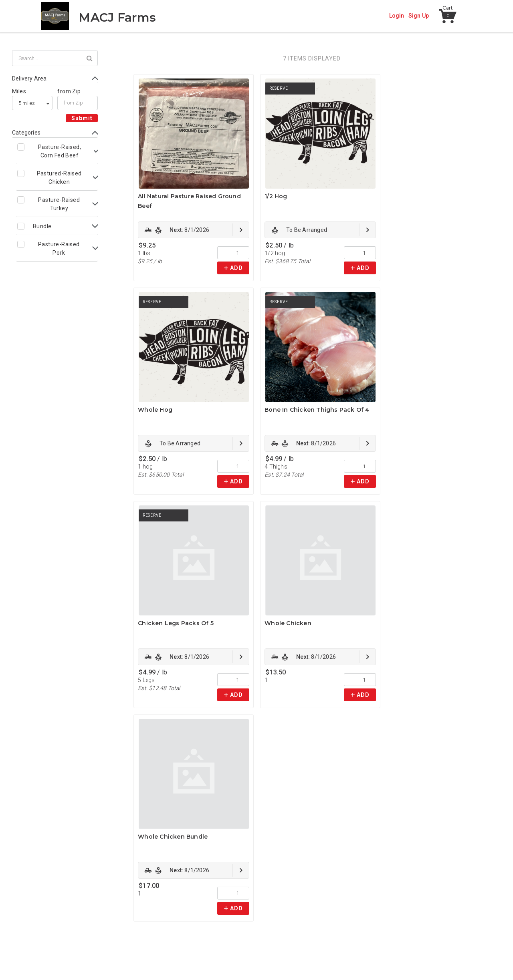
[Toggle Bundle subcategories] (57, 226)
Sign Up (419, 16)
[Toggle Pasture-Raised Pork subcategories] (57, 248)
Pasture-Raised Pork (59, 249)
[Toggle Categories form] (55, 133)
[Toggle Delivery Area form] (55, 79)
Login (397, 16)
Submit (82, 118)
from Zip (69, 91)
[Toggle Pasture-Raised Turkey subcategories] (57, 204)
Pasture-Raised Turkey (59, 204)
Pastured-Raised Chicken (59, 178)
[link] (194, 230)
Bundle (42, 226)
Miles (19, 91)
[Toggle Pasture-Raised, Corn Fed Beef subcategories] (57, 151)
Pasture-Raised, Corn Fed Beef (60, 151)
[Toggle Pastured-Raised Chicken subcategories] (57, 177)
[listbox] (32, 103)
